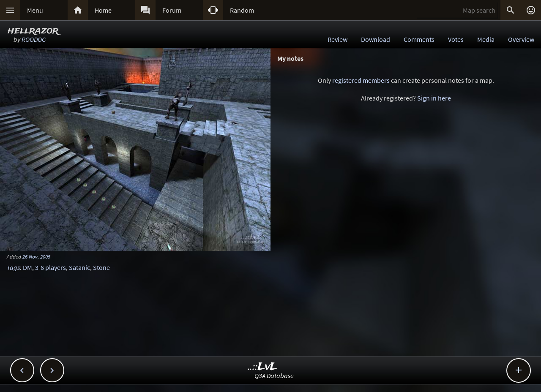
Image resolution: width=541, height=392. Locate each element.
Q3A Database (274, 376)
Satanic (79, 267)
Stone (101, 267)
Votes (456, 39)
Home (103, 10)
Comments (419, 39)
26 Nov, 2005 (36, 256)
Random (242, 10)
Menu (35, 10)
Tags (13, 267)
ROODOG (34, 39)
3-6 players (51, 267)
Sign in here (434, 98)
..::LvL (263, 367)
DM (27, 267)
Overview (521, 39)
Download (376, 39)
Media (486, 39)
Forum (172, 10)
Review (337, 39)
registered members (361, 80)
